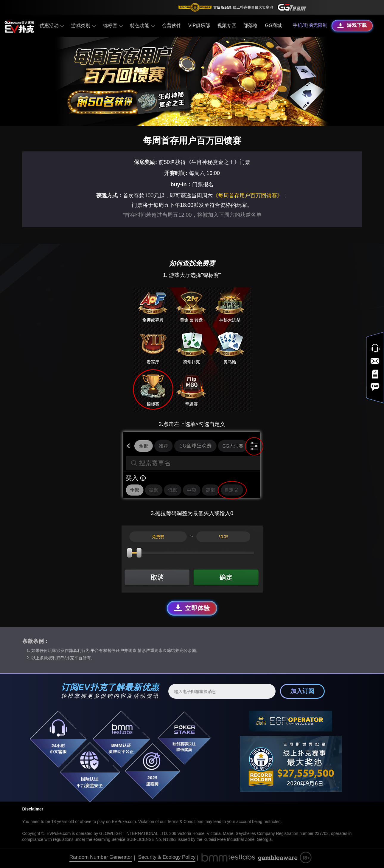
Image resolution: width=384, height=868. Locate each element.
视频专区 (226, 25)
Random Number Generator (101, 857)
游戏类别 (84, 25)
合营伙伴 (171, 25)
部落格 (250, 25)
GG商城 (273, 25)
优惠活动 (52, 25)
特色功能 (142, 25)
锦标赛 (113, 25)
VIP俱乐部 (198, 25)
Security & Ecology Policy (167, 857)
